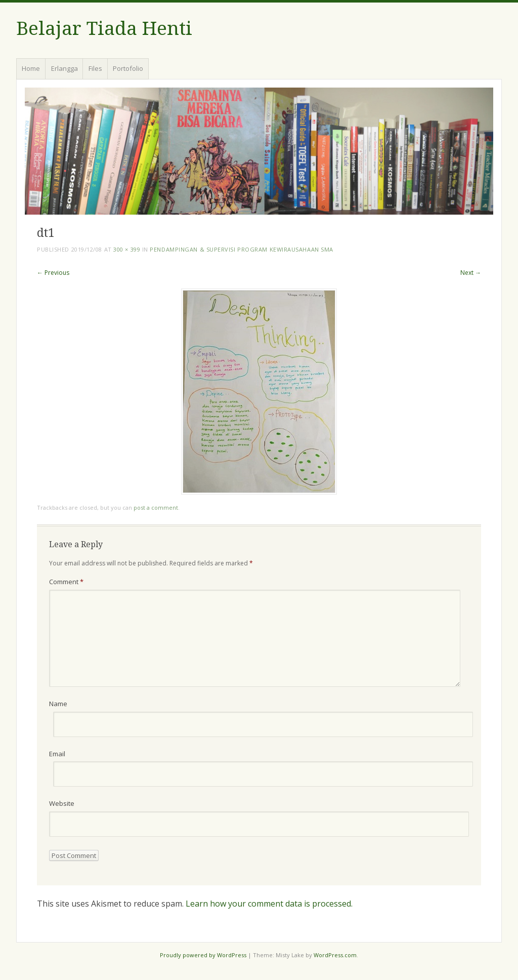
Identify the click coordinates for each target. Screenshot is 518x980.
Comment (66, 582)
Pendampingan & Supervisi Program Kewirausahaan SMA (242, 249)
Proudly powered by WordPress (203, 955)
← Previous (53, 273)
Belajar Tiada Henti (104, 29)
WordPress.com (335, 955)
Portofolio (128, 68)
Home (31, 68)
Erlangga (64, 68)
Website (62, 803)
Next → (471, 273)
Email (57, 754)
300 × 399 (127, 249)
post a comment (156, 507)
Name (58, 704)
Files (95, 68)
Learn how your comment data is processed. (269, 904)
